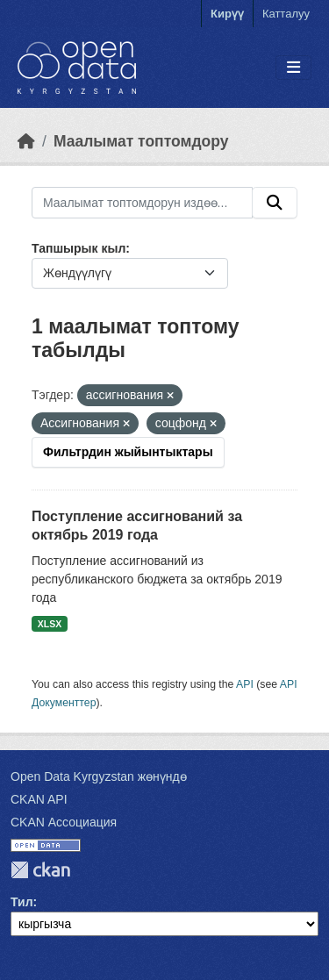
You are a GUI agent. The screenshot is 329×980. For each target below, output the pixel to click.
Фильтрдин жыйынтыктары (128, 452)
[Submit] (275, 203)
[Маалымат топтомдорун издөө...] (142, 203)
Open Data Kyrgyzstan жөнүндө (99, 776)
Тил (22, 902)
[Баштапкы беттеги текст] (26, 141)
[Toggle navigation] (293, 68)
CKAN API (39, 799)
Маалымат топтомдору (141, 141)
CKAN (40, 870)
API (245, 684)
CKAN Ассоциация (64, 822)
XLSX (50, 624)
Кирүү (227, 14)
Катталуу (286, 14)
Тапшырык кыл (79, 248)
